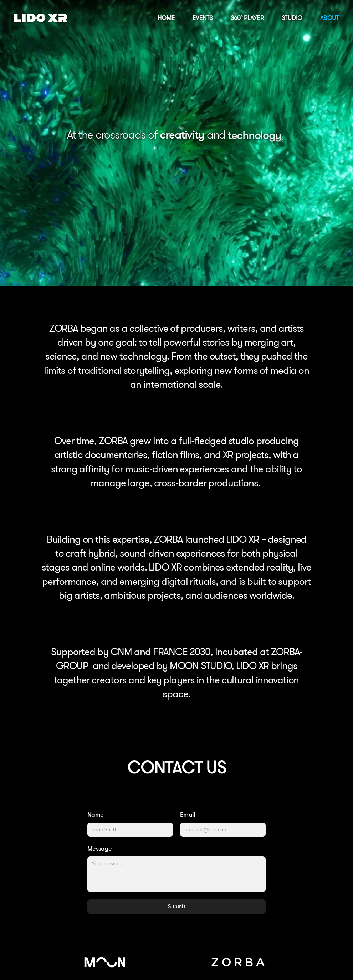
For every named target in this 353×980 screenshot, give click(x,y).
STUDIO (292, 17)
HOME (166, 17)
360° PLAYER (247, 17)
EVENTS (203, 17)
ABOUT (329, 17)
